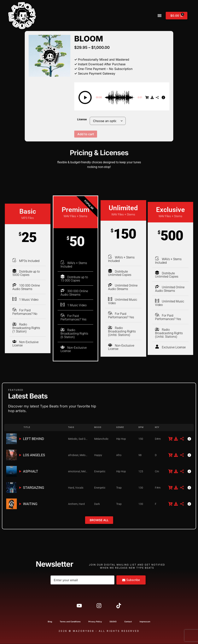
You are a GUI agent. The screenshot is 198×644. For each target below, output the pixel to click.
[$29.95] (147, 97)
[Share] (157, 97)
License (82, 120)
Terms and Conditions (70, 622)
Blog (50, 622)
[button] (160, 16)
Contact (128, 622)
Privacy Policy (95, 622)
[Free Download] (152, 97)
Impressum (145, 622)
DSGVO (113, 622)
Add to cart (86, 134)
